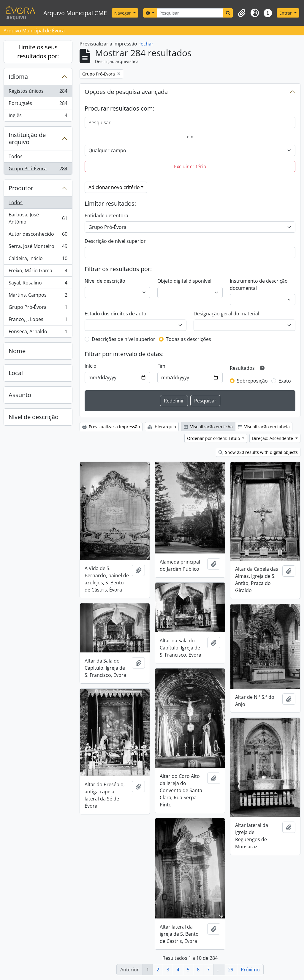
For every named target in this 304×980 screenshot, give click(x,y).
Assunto (20, 395)
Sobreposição (252, 381)
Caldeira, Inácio (38, 260)
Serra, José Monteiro (38, 247)
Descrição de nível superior (115, 241)
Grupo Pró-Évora (38, 170)
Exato (285, 381)
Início (91, 366)
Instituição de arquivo (27, 138)
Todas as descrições (189, 339)
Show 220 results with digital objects (258, 452)
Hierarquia (162, 427)
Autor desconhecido (38, 235)
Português (38, 104)
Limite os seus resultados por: (38, 52)
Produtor (21, 188)
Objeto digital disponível (184, 281)
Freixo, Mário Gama (38, 272)
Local (16, 373)
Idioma (18, 77)
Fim (161, 366)
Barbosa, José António (38, 218)
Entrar (286, 13)
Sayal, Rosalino (38, 284)
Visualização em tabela (264, 427)
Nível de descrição (34, 417)
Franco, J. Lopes (38, 321)
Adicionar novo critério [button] (114, 187)
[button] (242, 13)
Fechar (146, 44)
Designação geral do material (226, 314)
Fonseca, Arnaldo (38, 333)
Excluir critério (190, 166)
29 (231, 970)
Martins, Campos (38, 296)
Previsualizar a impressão (111, 427)
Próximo (250, 970)
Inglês (38, 117)
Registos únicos (38, 92)
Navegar (123, 13)
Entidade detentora (106, 215)
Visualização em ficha (208, 427)
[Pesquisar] (190, 13)
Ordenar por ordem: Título (214, 438)
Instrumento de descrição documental (259, 284)
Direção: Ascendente (273, 438)
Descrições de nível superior (123, 339)
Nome (17, 351)
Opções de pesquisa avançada (126, 92)
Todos (16, 156)
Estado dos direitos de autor (117, 314)
